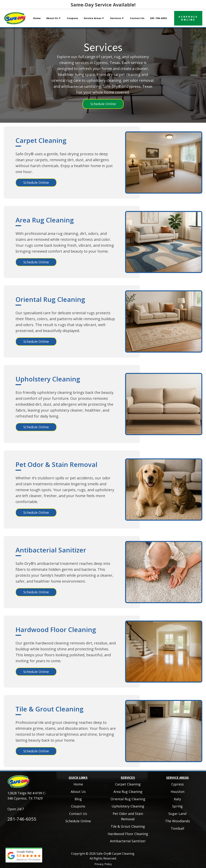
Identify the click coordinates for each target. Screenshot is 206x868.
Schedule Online (103, 104)
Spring (177, 806)
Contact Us (137, 18)
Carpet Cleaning (41, 140)
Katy (177, 799)
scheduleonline (188, 18)
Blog (78, 799)
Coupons (72, 18)
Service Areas (94, 18)
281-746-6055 (158, 18)
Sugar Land (177, 814)
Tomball (177, 828)
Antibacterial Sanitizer (51, 550)
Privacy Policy (103, 864)
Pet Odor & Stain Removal (56, 464)
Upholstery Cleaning (48, 379)
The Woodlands (177, 821)
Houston (177, 792)
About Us (54, 18)
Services (117, 18)
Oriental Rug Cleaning (50, 299)
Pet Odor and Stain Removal (128, 816)
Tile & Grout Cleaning (50, 709)
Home (37, 18)
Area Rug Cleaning (45, 220)
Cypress (177, 784)
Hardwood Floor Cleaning (56, 630)
